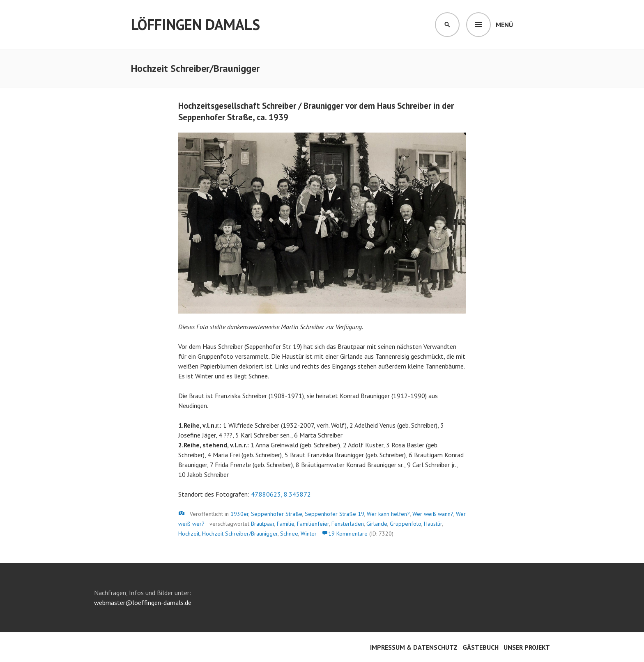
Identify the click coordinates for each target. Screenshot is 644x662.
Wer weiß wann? (433, 514)
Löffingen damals (195, 24)
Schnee (289, 534)
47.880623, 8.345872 (281, 494)
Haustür (433, 524)
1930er (239, 514)
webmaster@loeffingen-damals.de (143, 602)
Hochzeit (189, 534)
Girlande (377, 524)
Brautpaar (263, 524)
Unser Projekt (527, 647)
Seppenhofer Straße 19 (335, 514)
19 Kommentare (348, 534)
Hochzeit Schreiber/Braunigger (240, 534)
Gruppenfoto (406, 524)
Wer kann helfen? (388, 514)
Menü (504, 25)
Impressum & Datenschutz (414, 647)
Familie (286, 524)
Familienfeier (313, 524)
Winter (309, 534)
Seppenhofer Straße (277, 514)
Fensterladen (348, 524)
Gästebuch (481, 647)
